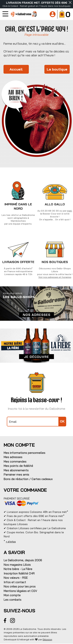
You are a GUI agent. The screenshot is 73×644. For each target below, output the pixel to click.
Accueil (16, 69)
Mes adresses (13, 457)
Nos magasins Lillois (17, 565)
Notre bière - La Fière (18, 569)
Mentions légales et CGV (20, 591)
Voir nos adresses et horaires (55, 277)
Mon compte (12, 595)
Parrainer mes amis (16, 475)
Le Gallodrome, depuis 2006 (23, 560)
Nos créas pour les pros (20, 586)
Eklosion (47, 639)
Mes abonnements (16, 470)
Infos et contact (15, 582)
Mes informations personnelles (25, 453)
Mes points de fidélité (18, 466)
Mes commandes (15, 461)
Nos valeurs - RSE (16, 578)
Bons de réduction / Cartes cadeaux (28, 479)
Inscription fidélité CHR (19, 573)
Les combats (13, 600)
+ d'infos (11, 542)
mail (69, 211)
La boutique (57, 69)
